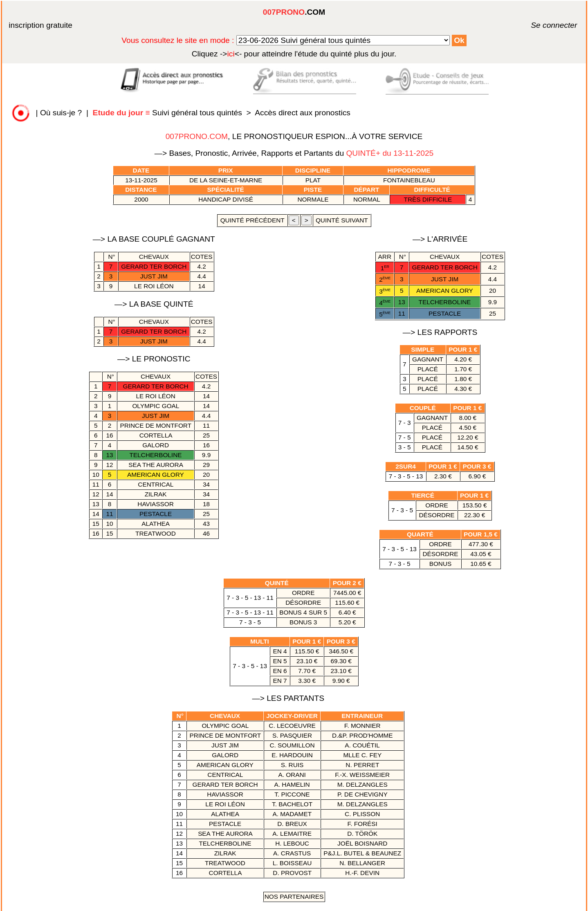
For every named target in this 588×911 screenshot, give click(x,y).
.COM (294, 12)
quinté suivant (342, 220)
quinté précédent (252, 220)
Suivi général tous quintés (169, 113)
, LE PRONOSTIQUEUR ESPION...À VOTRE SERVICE (294, 136)
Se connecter (542, 25)
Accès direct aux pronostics (303, 113)
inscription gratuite (40, 25)
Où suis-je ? (61, 113)
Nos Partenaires (294, 896)
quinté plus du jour (294, 54)
